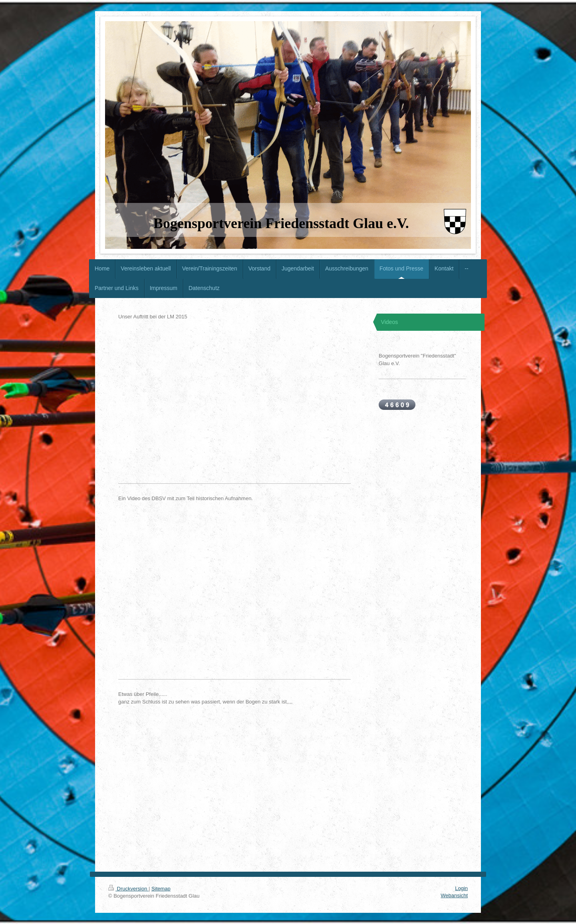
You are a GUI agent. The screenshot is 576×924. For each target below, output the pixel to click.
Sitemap (161, 889)
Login (461, 888)
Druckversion (128, 889)
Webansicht (454, 895)
